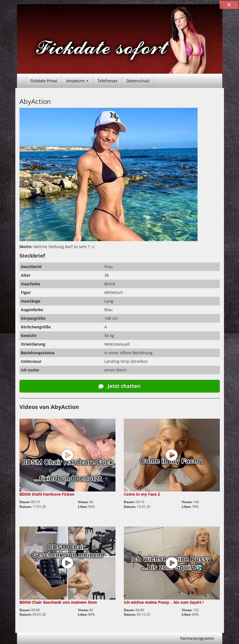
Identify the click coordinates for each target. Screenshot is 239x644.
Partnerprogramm (197, 638)
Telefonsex (107, 81)
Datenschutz (138, 81)
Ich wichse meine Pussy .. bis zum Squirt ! (164, 602)
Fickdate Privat (44, 81)
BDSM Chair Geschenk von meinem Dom (58, 602)
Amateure (77, 81)
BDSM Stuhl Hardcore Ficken (47, 494)
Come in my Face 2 (142, 494)
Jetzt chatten (119, 386)
